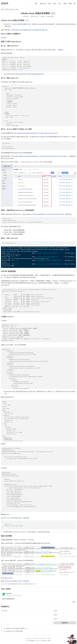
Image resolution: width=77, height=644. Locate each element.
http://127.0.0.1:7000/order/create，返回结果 (15, 518)
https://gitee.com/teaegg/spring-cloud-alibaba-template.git (29, 30)
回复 (74, 602)
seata (20, 581)
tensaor (9, 593)
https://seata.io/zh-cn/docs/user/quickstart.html (30, 74)
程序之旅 (43, 4)
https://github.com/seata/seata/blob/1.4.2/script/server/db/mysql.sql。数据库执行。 (48, 214)
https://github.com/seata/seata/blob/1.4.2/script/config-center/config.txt (36, 133)
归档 (70, 4)
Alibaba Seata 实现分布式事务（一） (18, 628)
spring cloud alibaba (11, 581)
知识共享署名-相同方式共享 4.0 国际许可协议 (20, 584)
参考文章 (4, 38)
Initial (49, 641)
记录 (54, 4)
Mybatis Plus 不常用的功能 (14, 631)
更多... (50, 638)
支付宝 (10, 578)
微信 (6, 578)
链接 (65, 4)
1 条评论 (43, 16)
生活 (49, 4)
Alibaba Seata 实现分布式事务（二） (38, 13)
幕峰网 (5, 3)
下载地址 (61, 50)
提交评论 (65, 623)
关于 (60, 4)
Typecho (44, 641)
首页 (36, 4)
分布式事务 (26, 581)
